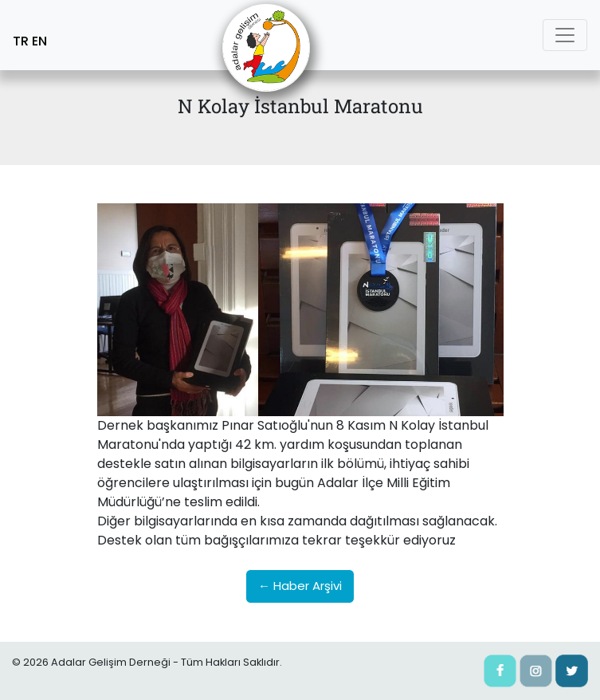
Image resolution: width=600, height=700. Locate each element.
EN (39, 41)
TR (21, 41)
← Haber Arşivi (300, 586)
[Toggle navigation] (565, 35)
